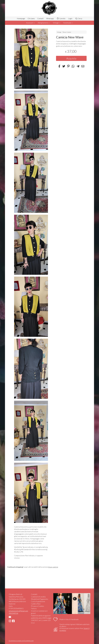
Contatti (40, 18)
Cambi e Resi (36, 604)
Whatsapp (50, 18)
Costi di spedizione (38, 601)
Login (70, 18)
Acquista (71, 58)
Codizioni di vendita (38, 597)
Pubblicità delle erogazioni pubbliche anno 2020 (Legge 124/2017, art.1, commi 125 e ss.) (41, 619)
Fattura (34, 608)
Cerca (79, 18)
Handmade (68, 23)
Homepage (21, 18)
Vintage (57, 23)
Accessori (31, 23)
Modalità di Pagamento (40, 599)
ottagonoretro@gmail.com (18, 611)
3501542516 (13, 613)
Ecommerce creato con (21, 641)
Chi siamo (31, 18)
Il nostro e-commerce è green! (39, 612)
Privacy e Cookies (38, 606)
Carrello (61, 19)
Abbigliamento (44, 23)
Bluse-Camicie (67, 32)
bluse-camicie (53, 567)
